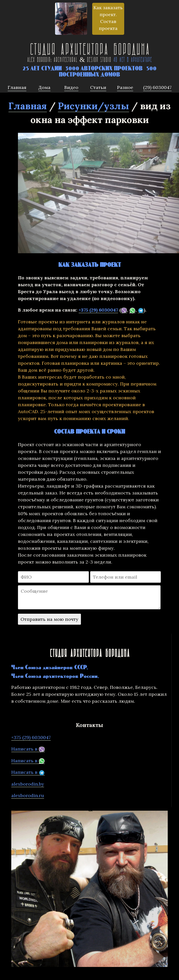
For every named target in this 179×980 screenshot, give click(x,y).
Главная (28, 106)
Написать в (28, 749)
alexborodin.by (28, 784)
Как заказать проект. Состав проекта (108, 18)
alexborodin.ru (28, 795)
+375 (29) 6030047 (98, 310)
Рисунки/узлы (93, 106)
